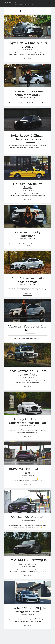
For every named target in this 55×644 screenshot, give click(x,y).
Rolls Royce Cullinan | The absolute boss (27, 120)
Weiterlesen (28, 59)
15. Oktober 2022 (31, 425)
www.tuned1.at (10, 3)
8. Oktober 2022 (31, 520)
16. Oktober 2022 (31, 377)
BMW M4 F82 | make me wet (27, 453)
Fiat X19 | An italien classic (27, 168)
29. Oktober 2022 (31, 333)
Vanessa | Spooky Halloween (27, 216)
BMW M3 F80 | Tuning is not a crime (27, 544)
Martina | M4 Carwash (27, 501)
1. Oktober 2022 (31, 566)
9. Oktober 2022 (31, 475)
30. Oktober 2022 (31, 190)
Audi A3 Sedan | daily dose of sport (27, 262)
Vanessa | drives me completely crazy (27, 75)
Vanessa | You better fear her (27, 311)
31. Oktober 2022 (31, 49)
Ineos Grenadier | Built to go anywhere (27, 355)
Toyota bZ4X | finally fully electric (27, 27)
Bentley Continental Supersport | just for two (27, 403)
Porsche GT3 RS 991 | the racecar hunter (27, 592)
